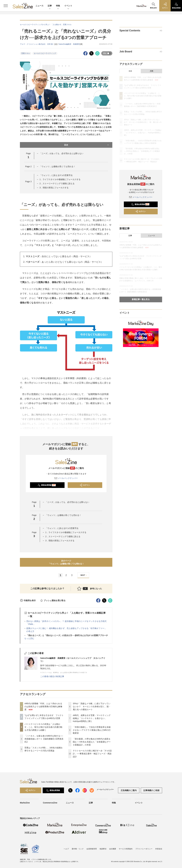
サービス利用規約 (126, 850)
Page (28, 166)
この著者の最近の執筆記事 (52, 676)
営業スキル (26, 53)
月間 (151, 71)
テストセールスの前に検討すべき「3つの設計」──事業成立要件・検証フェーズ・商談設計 (92, 754)
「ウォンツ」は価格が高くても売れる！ (57, 166)
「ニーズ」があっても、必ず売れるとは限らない (61, 153)
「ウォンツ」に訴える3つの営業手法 (56, 175)
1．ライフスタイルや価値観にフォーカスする (60, 179)
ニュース (40, 6)
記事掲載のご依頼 (151, 792)
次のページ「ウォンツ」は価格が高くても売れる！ (66, 562)
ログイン (85, 485)
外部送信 (159, 850)
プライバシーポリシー (144, 850)
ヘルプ (66, 850)
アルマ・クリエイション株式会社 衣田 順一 (37, 44)
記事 (50, 6)
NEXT (84, 575)
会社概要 (113, 850)
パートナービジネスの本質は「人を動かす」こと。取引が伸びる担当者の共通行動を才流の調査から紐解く (43, 727)
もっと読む (29, 638)
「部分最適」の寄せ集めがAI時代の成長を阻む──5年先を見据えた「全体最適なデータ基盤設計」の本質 (92, 742)
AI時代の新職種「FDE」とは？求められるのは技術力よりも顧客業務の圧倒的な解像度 (43, 706)
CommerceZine (50, 804)
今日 (130, 71)
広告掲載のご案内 (129, 792)
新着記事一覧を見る (141, 299)
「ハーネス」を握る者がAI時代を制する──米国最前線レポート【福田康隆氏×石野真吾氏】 (44, 739)
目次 (87, 145)
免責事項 (103, 850)
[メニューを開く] (6, 6)
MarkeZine (25, 804)
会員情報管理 (92, 850)
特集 (58, 6)
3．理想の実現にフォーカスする (54, 188)
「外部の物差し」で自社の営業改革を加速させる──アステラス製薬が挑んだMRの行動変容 (92, 730)
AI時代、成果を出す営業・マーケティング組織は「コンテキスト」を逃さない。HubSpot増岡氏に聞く (92, 718)
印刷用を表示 (28, 600)
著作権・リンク (78, 850)
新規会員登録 (47, 485)
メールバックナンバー (66, 478)
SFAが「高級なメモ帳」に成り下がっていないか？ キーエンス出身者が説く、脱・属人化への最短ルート (92, 706)
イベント (68, 6)
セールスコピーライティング (45, 53)
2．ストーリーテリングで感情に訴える (57, 184)
